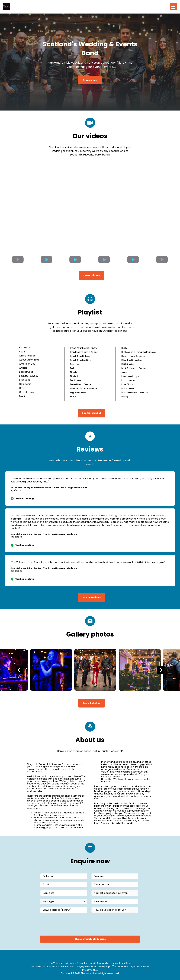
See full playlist (91, 413)
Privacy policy (90, 970)
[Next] (161, 670)
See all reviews (91, 597)
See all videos (91, 275)
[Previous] (19, 670)
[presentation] (67, 925)
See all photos (91, 703)
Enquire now (90, 80)
